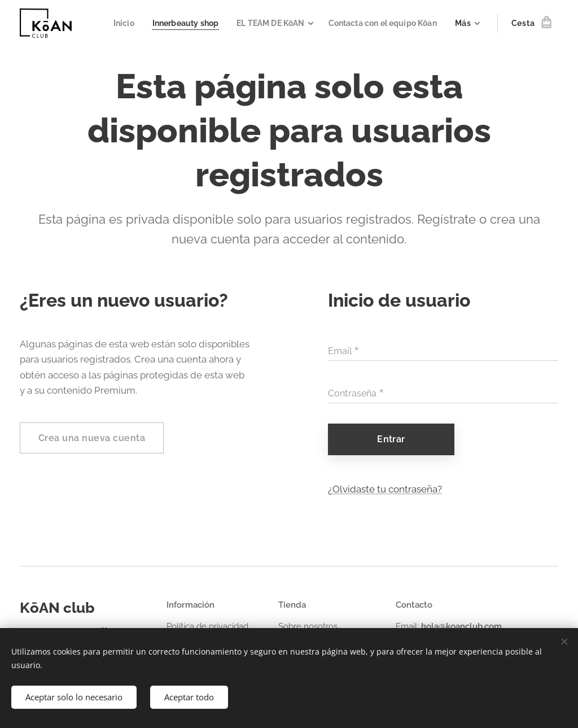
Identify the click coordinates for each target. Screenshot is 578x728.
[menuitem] (243, 23)
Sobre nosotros (308, 626)
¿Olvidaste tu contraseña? (385, 489)
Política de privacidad (207, 626)
